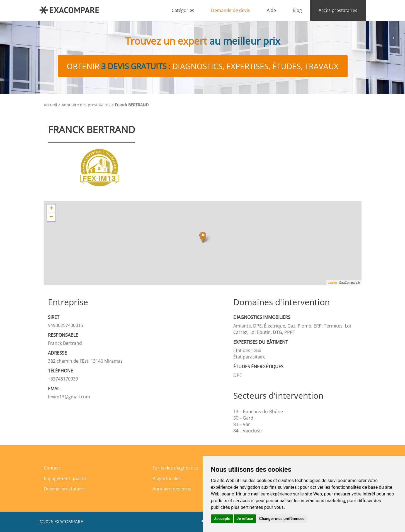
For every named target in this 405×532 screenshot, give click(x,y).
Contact (52, 468)
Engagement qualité (65, 478)
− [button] (51, 217)
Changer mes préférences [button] (282, 519)
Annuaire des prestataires (86, 105)
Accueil (50, 105)
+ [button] (51, 209)
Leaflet (332, 283)
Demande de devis (231, 10)
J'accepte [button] (222, 519)
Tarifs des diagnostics (175, 468)
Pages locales (167, 478)
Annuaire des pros (172, 489)
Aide (271, 10)
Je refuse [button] (245, 519)
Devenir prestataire (64, 489)
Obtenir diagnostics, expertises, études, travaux (202, 66)
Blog (297, 10)
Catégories (183, 10)
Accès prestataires (338, 10)
